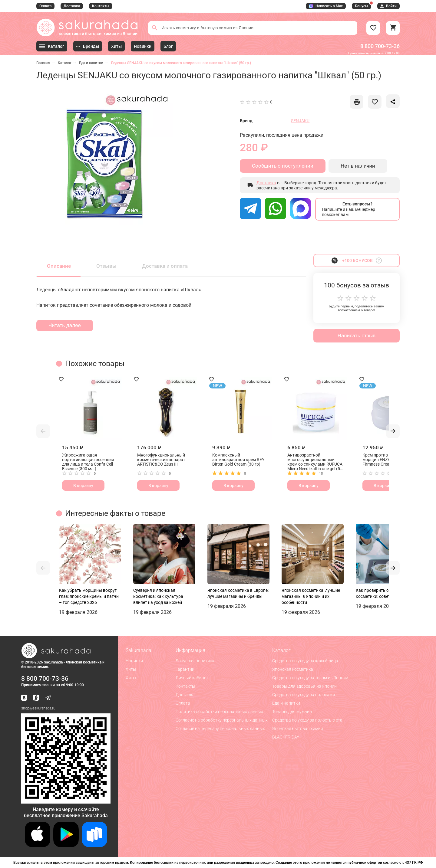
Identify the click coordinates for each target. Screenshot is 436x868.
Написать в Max (326, 6)
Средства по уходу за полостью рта (307, 720)
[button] (43, 431)
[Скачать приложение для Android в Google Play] (66, 845)
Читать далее (65, 325)
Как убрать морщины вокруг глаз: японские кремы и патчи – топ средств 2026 (89, 596)
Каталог (65, 63)
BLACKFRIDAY (286, 737)
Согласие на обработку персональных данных (222, 720)
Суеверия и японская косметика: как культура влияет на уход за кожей (158, 596)
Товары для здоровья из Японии (304, 686)
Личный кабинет (192, 678)
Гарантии (185, 669)
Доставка (72, 6)
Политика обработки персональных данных (219, 712)
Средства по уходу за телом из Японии (310, 678)
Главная (43, 63)
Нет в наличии (358, 166)
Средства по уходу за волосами (304, 695)
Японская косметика (293, 669)
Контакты (101, 6)
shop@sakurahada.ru (38, 708)
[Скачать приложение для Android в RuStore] (66, 801)
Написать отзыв (357, 336)
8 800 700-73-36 (380, 46)
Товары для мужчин (292, 712)
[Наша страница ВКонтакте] (24, 698)
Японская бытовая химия (298, 729)
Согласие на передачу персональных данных (220, 729)
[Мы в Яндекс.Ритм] (36, 698)
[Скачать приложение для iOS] (38, 845)
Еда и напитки (91, 63)
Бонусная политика (195, 661)
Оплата (45, 6)
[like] (357, 102)
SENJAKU (300, 121)
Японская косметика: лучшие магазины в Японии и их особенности (311, 596)
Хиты (131, 669)
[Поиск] (155, 28)
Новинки (134, 661)
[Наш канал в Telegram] (48, 698)
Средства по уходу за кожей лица (305, 661)
